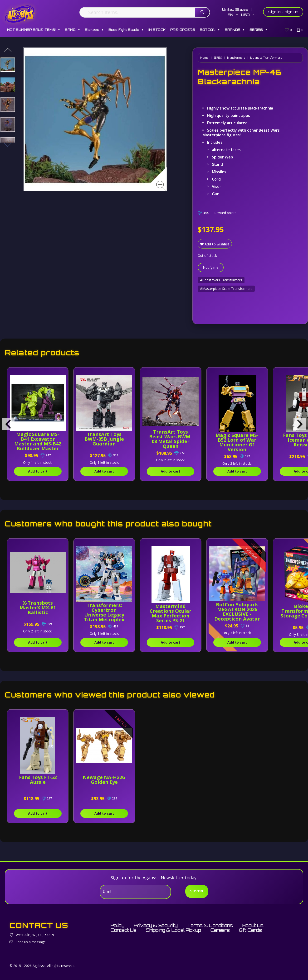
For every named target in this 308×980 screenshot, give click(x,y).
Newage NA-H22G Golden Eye (104, 780)
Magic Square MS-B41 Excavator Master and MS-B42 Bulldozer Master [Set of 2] (38, 444)
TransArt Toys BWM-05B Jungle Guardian (104, 439)
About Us (253, 925)
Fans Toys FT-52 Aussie (38, 780)
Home (204, 58)
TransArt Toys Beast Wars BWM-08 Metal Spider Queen (171, 439)
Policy (117, 925)
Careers (220, 930)
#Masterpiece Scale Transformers (226, 289)
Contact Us (124, 930)
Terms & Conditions (210, 925)
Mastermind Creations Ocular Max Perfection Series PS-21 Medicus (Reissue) (171, 616)
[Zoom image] (161, 186)
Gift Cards (251, 930)
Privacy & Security (156, 925)
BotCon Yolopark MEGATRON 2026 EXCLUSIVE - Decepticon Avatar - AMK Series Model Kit (237, 616)
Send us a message (31, 942)
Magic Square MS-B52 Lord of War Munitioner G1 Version (237, 442)
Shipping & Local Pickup (174, 930)
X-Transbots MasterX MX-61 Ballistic (38, 608)
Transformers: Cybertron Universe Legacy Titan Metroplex (104, 612)
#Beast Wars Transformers (221, 280)
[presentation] (8, 424)
